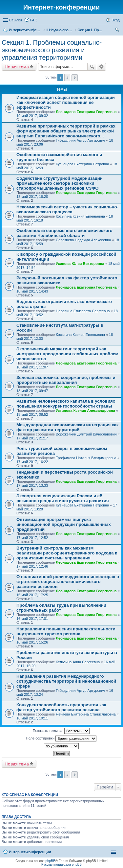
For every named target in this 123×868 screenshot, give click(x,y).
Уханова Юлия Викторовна (80, 264)
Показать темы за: (61, 731)
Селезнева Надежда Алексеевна (83, 240)
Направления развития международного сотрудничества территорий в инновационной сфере (66, 681)
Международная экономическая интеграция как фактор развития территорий (67, 427)
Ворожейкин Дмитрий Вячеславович (86, 434)
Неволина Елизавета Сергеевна (83, 311)
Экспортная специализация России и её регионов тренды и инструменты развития (63, 498)
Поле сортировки (61, 739)
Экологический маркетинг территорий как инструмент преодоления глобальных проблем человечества (67, 354)
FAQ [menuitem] (34, 20)
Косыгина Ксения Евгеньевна (80, 216)
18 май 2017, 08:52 (32, 414)
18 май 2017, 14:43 (32, 291)
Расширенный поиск (102, 67)
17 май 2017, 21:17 (32, 438)
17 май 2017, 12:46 (32, 566)
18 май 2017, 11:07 (32, 367)
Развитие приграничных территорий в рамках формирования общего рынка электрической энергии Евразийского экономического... (66, 131)
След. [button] (75, 78)
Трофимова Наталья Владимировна (86, 458)
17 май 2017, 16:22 (32, 462)
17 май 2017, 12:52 (32, 538)
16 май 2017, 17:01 (32, 619)
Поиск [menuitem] (118, 31)
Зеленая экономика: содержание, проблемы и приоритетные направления (66, 380)
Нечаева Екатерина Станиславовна (86, 714)
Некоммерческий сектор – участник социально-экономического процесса (67, 209)
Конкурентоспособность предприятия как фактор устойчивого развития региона (61, 707)
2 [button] (68, 77)
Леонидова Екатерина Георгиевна (86, 112)
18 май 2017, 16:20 (32, 197)
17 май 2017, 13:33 (32, 485)
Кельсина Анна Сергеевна (78, 662)
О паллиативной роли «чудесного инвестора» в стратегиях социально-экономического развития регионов (68, 582)
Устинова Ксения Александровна (85, 411)
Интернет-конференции (30, 852)
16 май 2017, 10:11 (32, 718)
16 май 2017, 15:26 (32, 642)
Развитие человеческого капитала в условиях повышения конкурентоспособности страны (66, 404)
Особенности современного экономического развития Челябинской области (64, 233)
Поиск (92, 67)
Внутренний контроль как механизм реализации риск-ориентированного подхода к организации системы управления (67, 553)
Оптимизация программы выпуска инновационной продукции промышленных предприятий (64, 524)
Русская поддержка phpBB (61, 865)
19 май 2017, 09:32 (32, 116)
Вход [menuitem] (116, 20)
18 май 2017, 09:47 (32, 391)
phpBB (51, 861)
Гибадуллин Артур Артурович (80, 140)
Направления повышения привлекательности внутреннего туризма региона (66, 631)
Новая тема (17, 67)
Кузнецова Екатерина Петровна (82, 164)
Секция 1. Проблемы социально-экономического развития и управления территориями (52, 50)
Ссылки (16, 20)
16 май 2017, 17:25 (32, 595)
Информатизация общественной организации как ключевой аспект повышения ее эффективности (66, 102)
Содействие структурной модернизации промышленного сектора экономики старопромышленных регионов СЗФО (60, 183)
